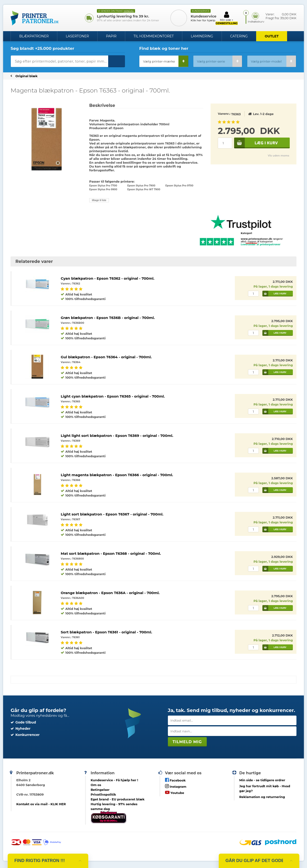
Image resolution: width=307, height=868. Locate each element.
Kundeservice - (114, 780)
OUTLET (272, 36)
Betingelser (100, 790)
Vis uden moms (278, 156)
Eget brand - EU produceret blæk (118, 799)
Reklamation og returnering (262, 797)
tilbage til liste (99, 200)
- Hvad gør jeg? (265, 788)
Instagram (176, 786)
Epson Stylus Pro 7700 (103, 186)
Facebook (175, 780)
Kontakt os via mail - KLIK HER (41, 804)
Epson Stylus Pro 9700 (179, 186)
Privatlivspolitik (103, 794)
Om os (96, 785)
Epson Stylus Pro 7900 (141, 186)
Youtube (175, 792)
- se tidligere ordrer (262, 780)
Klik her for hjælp (203, 20)
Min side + (227, 18)
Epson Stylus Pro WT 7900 (144, 189)
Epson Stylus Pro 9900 (103, 189)
